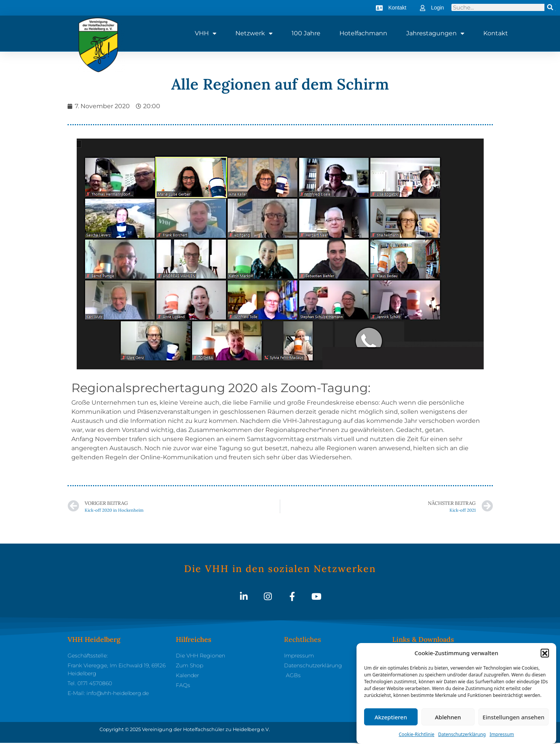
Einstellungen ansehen (513, 718)
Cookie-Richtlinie (416, 735)
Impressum (502, 735)
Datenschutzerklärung (462, 735)
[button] (545, 654)
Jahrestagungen (435, 33)
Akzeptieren (391, 718)
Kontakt (496, 33)
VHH (206, 33)
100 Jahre (306, 33)
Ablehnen (448, 718)
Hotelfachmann (363, 33)
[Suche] (550, 7)
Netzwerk (254, 33)
